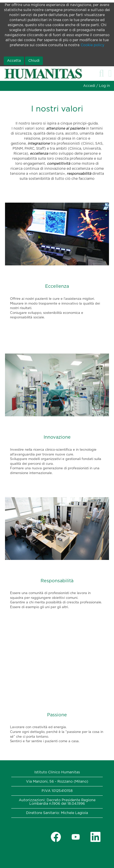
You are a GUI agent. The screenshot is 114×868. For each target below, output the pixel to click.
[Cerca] (101, 73)
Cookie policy (92, 45)
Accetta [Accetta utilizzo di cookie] (14, 61)
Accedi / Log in (97, 86)
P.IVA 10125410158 (57, 791)
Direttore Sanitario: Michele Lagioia (57, 813)
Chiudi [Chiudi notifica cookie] (34, 61)
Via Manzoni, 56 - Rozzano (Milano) (57, 782)
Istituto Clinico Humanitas (57, 772)
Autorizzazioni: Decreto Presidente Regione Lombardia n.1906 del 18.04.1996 (57, 802)
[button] (110, 73)
